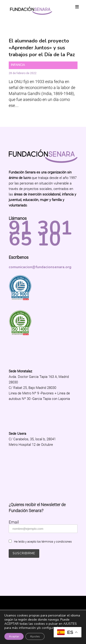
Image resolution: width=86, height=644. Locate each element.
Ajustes (35, 636)
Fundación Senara (43, 603)
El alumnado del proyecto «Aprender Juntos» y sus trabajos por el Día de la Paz (42, 48)
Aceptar (14, 636)
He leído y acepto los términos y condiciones (43, 542)
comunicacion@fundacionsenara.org (40, 267)
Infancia (18, 65)
